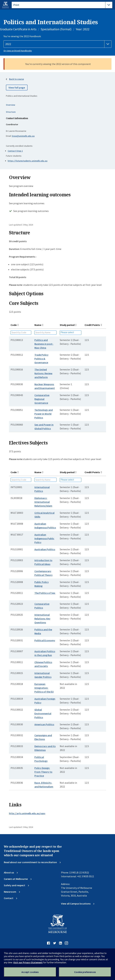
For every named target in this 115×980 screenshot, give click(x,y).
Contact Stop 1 (15, 151)
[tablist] (62, 5)
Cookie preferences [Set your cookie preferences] (85, 972)
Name (38, 325)
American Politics (44, 724)
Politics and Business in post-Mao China (44, 344)
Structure (11, 112)
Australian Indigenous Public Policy (44, 538)
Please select (67, 333)
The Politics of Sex (45, 593)
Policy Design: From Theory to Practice (43, 772)
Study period (67, 325)
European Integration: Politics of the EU (44, 688)
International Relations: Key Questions (42, 619)
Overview (10, 105)
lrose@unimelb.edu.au (23, 136)
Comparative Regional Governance (42, 399)
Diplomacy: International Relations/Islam (43, 502)
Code (14, 325)
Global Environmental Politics (43, 713)
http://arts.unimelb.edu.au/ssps (27, 813)
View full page (17, 88)
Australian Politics (45, 549)
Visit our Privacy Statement (28, 962)
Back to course (16, 79)
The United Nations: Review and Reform (43, 373)
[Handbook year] (58, 44)
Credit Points (92, 325)
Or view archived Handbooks (18, 51)
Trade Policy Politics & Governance (41, 359)
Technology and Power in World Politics (44, 414)
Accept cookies (30, 972)
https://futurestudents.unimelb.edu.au (28, 161)
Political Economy (45, 640)
